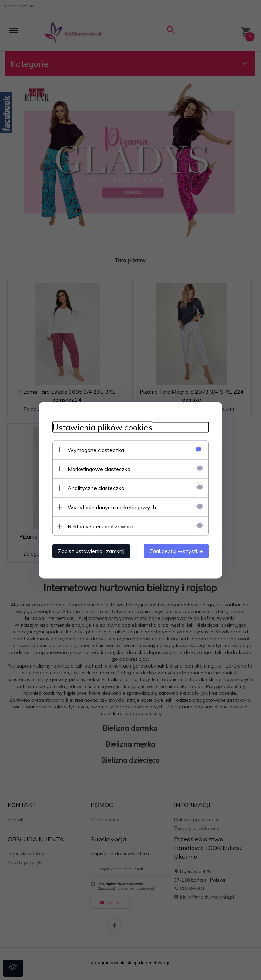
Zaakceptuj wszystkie (176, 551)
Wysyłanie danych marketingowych (112, 507)
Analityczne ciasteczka (96, 488)
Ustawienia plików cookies (102, 427)
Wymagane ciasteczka (96, 450)
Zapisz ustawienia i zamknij (91, 551)
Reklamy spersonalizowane (101, 526)
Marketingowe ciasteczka (99, 469)
